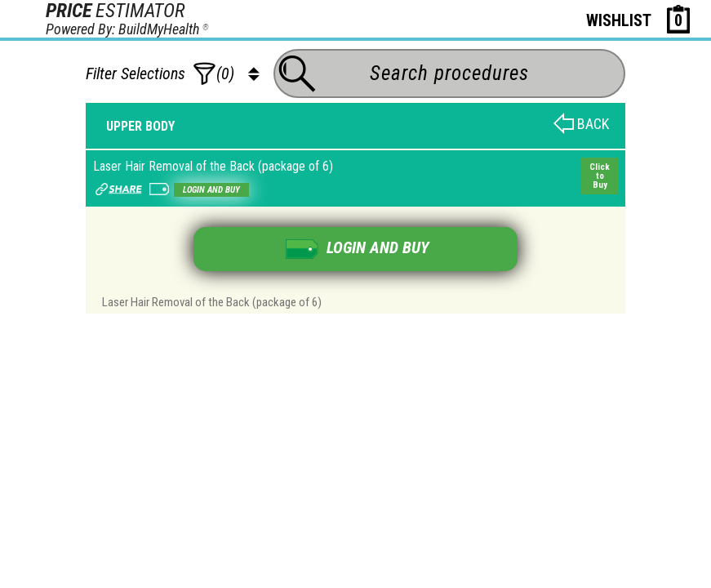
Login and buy (211, 190)
